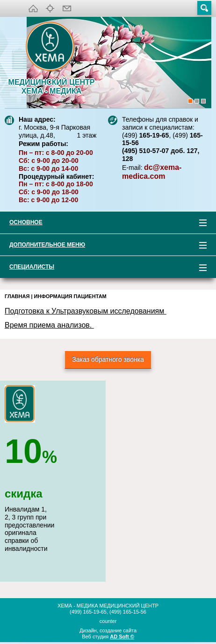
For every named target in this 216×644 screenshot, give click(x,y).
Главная (17, 296)
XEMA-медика (51, 47)
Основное (103, 224)
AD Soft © (122, 637)
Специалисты (103, 268)
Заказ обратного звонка (108, 359)
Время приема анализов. (49, 325)
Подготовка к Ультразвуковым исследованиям (86, 311)
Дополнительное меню (103, 246)
